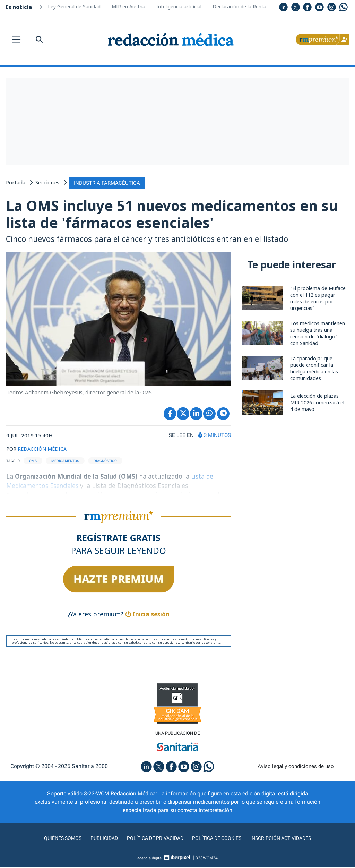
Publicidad (98, 839)
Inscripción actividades (288, 839)
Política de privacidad (152, 839)
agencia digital (150, 859)
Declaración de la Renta (239, 6)
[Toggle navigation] (16, 40)
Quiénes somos (54, 839)
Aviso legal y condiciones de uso (296, 767)
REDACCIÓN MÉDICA (43, 449)
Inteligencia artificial (179, 6)
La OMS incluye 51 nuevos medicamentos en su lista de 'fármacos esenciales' (177, 214)
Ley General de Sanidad (74, 6)
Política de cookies (219, 839)
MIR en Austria (128, 6)
